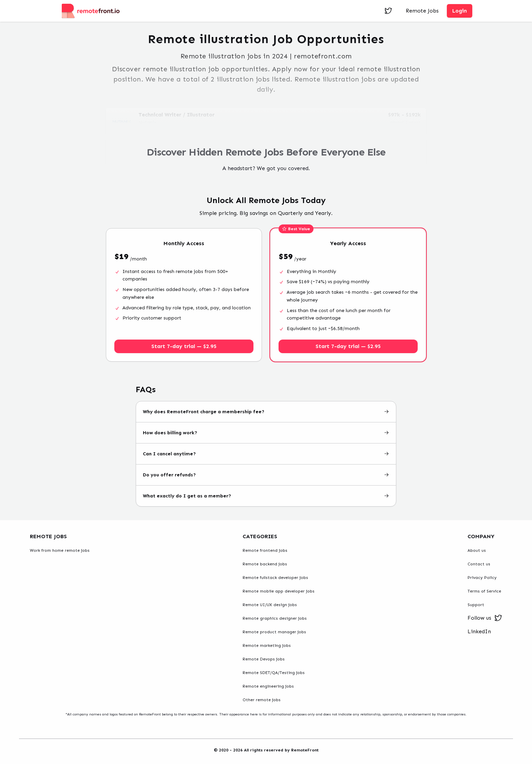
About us (477, 550)
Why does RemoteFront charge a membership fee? (266, 412)
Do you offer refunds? (266, 475)
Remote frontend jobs (265, 550)
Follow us (485, 618)
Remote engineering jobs (268, 686)
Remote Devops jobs (264, 659)
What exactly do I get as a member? (266, 496)
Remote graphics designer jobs (275, 618)
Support (476, 605)
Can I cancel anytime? (266, 454)
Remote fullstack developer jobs (275, 578)
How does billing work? (266, 433)
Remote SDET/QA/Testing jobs (274, 673)
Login (460, 11)
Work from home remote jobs (60, 550)
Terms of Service (484, 591)
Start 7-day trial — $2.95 (184, 346)
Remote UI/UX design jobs (270, 605)
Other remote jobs (262, 700)
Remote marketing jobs (267, 645)
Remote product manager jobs (274, 632)
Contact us (479, 564)
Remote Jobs (422, 11)
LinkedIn (479, 631)
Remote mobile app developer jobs (279, 591)
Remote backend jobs (265, 564)
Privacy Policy (482, 578)
